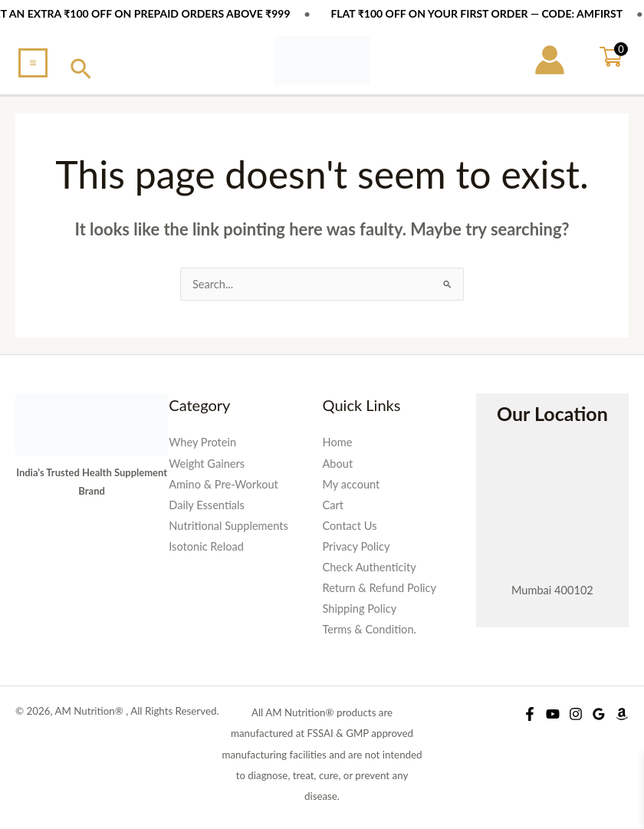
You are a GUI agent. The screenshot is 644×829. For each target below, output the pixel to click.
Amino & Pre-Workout (223, 484)
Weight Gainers (207, 464)
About (338, 464)
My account (352, 484)
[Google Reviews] (599, 714)
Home (338, 442)
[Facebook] (530, 714)
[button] (81, 69)
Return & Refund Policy (380, 588)
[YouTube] (553, 714)
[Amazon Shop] (622, 714)
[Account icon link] (550, 60)
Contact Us (350, 526)
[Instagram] (576, 714)
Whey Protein (202, 442)
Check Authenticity (370, 567)
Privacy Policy (356, 546)
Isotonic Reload (206, 546)
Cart (333, 505)
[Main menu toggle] (33, 63)
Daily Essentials (207, 505)
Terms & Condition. (370, 629)
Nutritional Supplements (228, 526)
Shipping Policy (360, 609)
